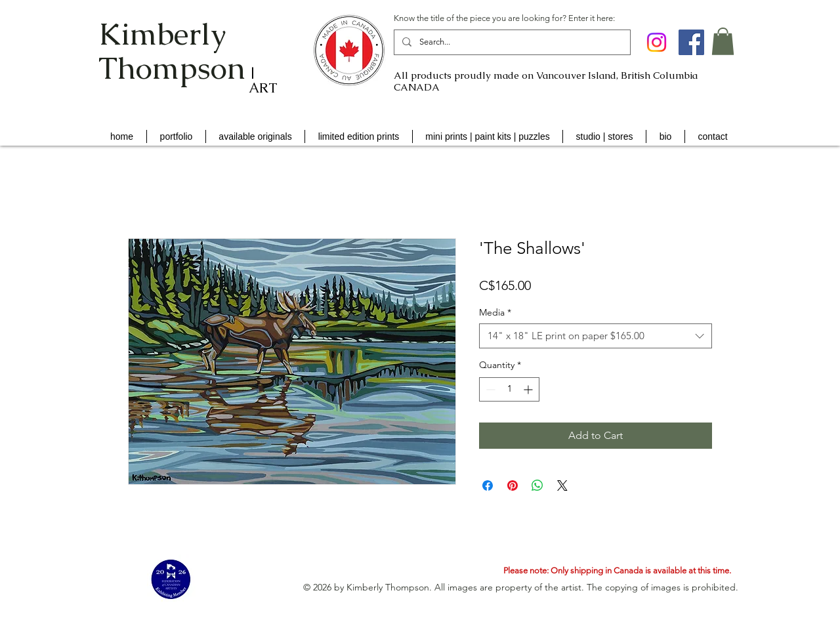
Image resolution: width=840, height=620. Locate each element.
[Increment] (529, 389)
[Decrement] (489, 389)
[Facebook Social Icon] (691, 42)
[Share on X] (562, 486)
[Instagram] (657, 42)
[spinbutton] (509, 389)
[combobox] (596, 336)
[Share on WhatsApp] (537, 486)
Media (495, 312)
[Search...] (511, 42)
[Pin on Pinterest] (513, 486)
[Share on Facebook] (488, 486)
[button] (723, 41)
